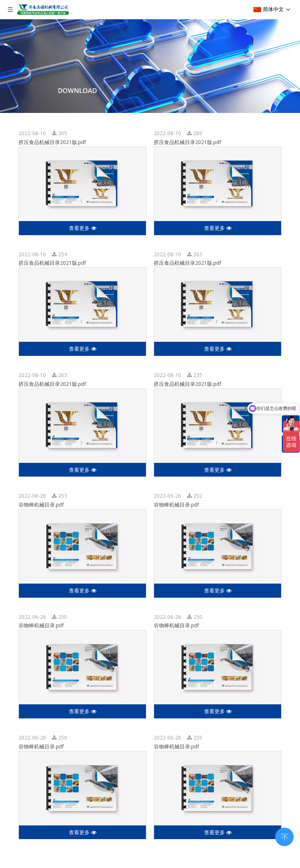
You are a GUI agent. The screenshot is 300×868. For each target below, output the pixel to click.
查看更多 (83, 228)
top (284, 836)
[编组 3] (150, 66)
